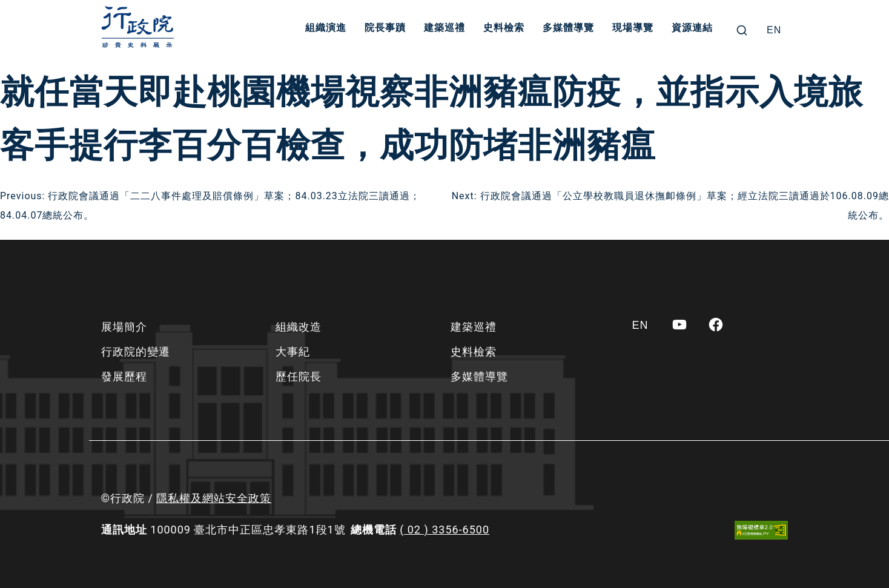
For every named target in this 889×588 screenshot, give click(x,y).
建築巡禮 (446, 30)
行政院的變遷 (136, 352)
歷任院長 (299, 376)
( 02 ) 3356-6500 (444, 530)
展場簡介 (124, 327)
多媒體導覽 (570, 30)
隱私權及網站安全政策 (214, 498)
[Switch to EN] (774, 30)
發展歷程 (124, 376)
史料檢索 (506, 30)
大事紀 (293, 352)
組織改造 (299, 327)
